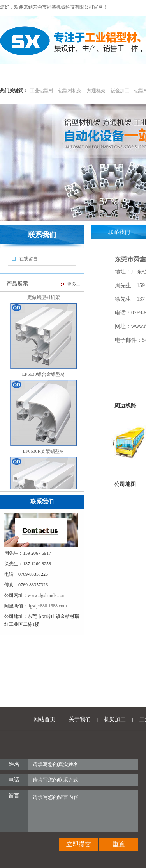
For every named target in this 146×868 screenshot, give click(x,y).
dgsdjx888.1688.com (47, 606)
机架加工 (115, 719)
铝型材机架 (70, 91)
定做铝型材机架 (44, 299)
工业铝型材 (42, 91)
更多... (73, 284)
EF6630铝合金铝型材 (44, 376)
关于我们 (80, 719)
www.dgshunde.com (47, 595)
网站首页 (44, 719)
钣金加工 (120, 91)
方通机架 (96, 91)
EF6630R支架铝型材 (44, 453)
